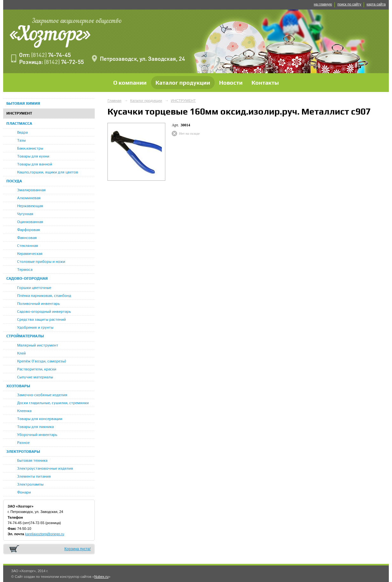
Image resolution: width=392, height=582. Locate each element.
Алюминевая (29, 198)
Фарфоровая (29, 230)
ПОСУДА (14, 181)
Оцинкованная (30, 222)
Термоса (25, 270)
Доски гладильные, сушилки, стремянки (53, 403)
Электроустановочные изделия (45, 468)
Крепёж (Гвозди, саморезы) (42, 361)
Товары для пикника (35, 427)
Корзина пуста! (77, 549)
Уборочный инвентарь (37, 435)
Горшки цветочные (34, 288)
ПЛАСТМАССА (19, 123)
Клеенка (24, 411)
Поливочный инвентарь (38, 304)
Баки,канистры (30, 148)
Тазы (21, 140)
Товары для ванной (35, 164)
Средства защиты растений (41, 319)
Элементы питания (34, 476)
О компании (130, 83)
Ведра (22, 132)
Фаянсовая (27, 238)
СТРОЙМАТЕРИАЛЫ (25, 336)
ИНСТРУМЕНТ (19, 113)
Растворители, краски (37, 369)
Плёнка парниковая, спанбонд (44, 296)
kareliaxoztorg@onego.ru (45, 534)
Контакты (265, 83)
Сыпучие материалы (35, 377)
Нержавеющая (30, 206)
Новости (231, 83)
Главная (114, 101)
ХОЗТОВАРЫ (18, 386)
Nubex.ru (101, 577)
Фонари (24, 492)
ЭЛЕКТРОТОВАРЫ (23, 452)
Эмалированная (31, 190)
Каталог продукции (183, 83)
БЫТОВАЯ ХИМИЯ (23, 103)
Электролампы (30, 484)
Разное (23, 443)
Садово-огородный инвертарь (44, 312)
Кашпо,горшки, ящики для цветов (48, 172)
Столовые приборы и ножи (41, 262)
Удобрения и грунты (35, 327)
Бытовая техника (32, 460)
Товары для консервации (40, 419)
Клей (21, 353)
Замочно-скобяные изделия (42, 395)
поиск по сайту (349, 4)
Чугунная (25, 214)
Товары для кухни (33, 156)
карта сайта (376, 4)
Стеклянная (28, 246)
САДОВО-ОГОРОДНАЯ (27, 278)
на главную (323, 4)
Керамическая (30, 254)
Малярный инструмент (38, 345)
